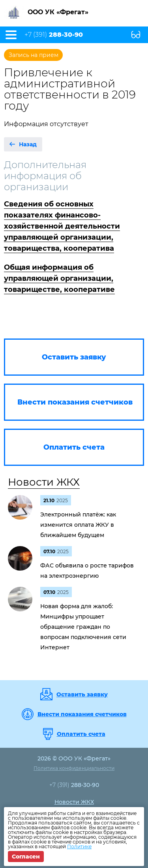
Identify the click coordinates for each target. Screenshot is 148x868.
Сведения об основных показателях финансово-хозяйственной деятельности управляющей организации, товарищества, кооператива (62, 226)
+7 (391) (54, 35)
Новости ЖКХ (44, 482)
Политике (79, 846)
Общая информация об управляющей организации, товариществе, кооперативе (59, 278)
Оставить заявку (82, 694)
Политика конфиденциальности (74, 768)
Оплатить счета (81, 734)
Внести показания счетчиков (82, 714)
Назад (28, 144)
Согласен (26, 857)
